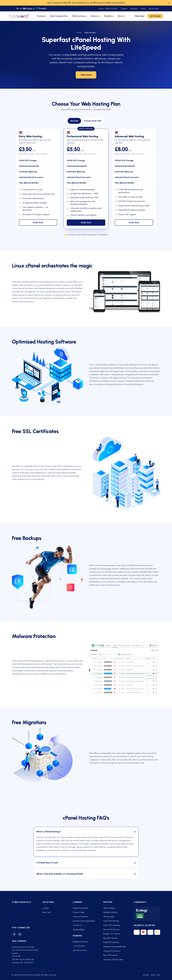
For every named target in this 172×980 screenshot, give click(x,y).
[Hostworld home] (19, 16)
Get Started (155, 16)
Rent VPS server (110, 955)
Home (79, 33)
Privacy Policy (79, 912)
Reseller (109, 16)
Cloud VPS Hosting (111, 925)
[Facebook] (14, 934)
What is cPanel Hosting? (49, 832)
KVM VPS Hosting (111, 942)
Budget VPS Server (112, 934)
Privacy (146, 975)
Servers (96, 16)
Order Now (38, 222)
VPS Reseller (109, 917)
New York (46, 912)
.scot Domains (79, 946)
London (46, 908)
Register (134, 8)
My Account (154, 8)
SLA (159, 975)
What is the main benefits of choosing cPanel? (60, 874)
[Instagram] (20, 934)
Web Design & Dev (59, 16)
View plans (86, 75)
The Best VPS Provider (113, 960)
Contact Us (78, 925)
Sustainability (79, 930)
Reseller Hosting (110, 912)
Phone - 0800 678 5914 (108, 8)
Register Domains (81, 942)
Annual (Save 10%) (93, 121)
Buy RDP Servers (111, 938)
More (121, 16)
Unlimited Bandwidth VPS (115, 947)
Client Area (139, 16)
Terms (153, 975)
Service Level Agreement (84, 921)
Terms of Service (80, 917)
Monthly (74, 121)
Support (124, 8)
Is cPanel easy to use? (47, 863)
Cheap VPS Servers (112, 951)
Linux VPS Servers (111, 921)
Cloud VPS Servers (111, 930)
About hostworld (80, 908)
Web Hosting (79, 16)
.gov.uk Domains (80, 950)
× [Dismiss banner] (168, 3)
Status (143, 8)
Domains (41, 16)
